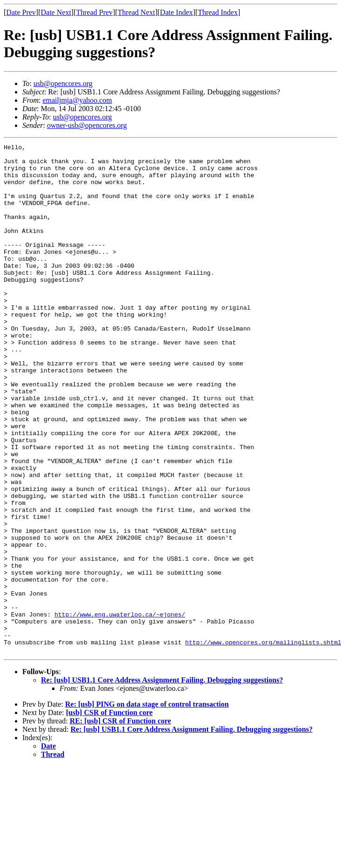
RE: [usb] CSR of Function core (120, 823)
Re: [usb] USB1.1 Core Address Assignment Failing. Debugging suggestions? (162, 782)
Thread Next (136, 12)
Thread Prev (94, 12)
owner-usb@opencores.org (87, 125)
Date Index (177, 12)
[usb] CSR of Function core (109, 814)
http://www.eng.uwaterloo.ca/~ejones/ (120, 709)
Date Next (56, 12)
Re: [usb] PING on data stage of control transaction (147, 806)
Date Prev (21, 12)
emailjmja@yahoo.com (77, 100)
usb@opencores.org (63, 83)
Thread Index (218, 12)
